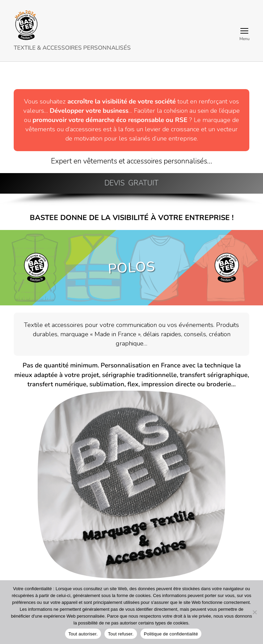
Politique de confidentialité (171, 634)
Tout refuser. (121, 634)
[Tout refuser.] (254, 612)
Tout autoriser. (83, 634)
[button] (131, 183)
